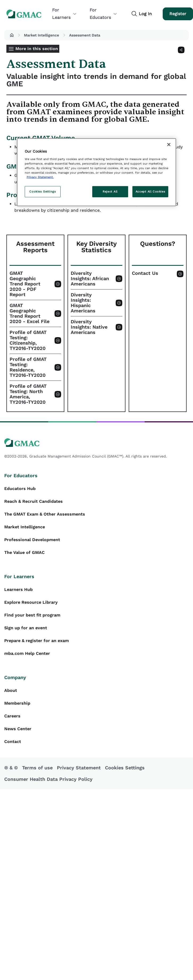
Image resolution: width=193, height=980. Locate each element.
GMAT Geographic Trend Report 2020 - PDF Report (25, 284)
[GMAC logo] (97, 443)
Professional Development (32, 540)
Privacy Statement (79, 768)
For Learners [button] (64, 14)
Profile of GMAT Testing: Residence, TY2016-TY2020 (28, 367)
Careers (12, 716)
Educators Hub (20, 489)
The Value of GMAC (24, 552)
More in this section (37, 49)
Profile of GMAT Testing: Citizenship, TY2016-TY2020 (28, 340)
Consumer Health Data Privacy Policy (48, 779)
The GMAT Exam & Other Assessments (45, 514)
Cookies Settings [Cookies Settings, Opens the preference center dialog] (43, 191)
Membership (17, 703)
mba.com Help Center (27, 653)
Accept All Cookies (150, 191)
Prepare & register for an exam (37, 641)
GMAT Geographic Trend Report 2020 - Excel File (30, 313)
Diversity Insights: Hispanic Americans (83, 303)
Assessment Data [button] (85, 35)
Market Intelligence (41, 35)
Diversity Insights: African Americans (90, 279)
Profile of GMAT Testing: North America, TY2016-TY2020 (28, 394)
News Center (18, 729)
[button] (12, 35)
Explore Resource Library (31, 602)
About (11, 690)
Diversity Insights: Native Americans (89, 327)
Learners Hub (18, 589)
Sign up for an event (26, 628)
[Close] (169, 145)
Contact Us (145, 273)
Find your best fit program (32, 615)
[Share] (181, 50)
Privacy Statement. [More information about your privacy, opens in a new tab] (40, 177)
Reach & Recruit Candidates (33, 501)
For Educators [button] (103, 14)
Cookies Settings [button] (125, 768)
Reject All (110, 191)
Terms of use (37, 768)
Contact (13, 742)
